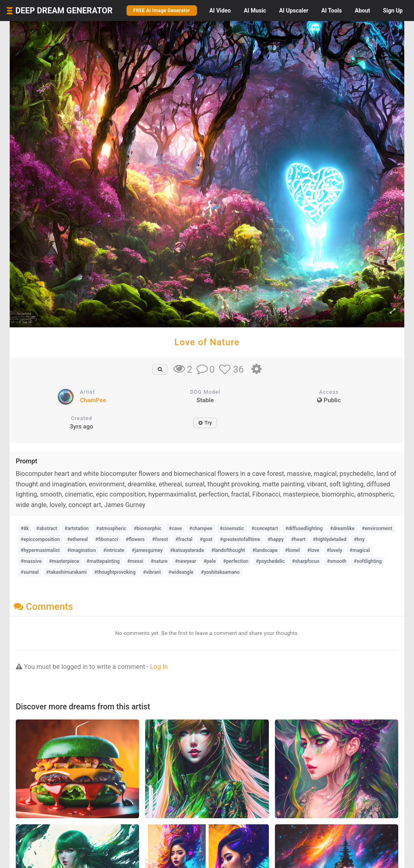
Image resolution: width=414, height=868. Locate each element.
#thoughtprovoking (115, 572)
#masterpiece (64, 561)
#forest (160, 539)
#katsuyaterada (187, 550)
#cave (175, 528)
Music (255, 11)
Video (220, 11)
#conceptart (265, 528)
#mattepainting (103, 561)
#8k (25, 528)
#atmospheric (111, 528)
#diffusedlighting (304, 528)
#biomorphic (148, 528)
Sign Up (393, 11)
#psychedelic (270, 561)
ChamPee (93, 400)
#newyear (186, 561)
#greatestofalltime (240, 539)
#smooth (337, 561)
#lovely (334, 550)
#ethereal (77, 539)
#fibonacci (107, 539)
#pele (210, 561)
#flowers (135, 539)
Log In (159, 667)
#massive (31, 561)
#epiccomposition (40, 539)
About (362, 11)
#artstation (77, 528)
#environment (377, 528)
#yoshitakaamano (220, 572)
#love (313, 550)
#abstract (47, 528)
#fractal (184, 539)
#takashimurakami (66, 572)
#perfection (236, 561)
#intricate (114, 550)
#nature (159, 561)
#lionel (292, 550)
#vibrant (152, 572)
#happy (276, 539)
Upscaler (294, 11)
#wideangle (181, 572)
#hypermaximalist (40, 550)
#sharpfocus (306, 561)
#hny (359, 539)
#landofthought (228, 550)
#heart (298, 539)
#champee (201, 528)
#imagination (81, 550)
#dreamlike (342, 528)
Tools (332, 11)
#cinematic (232, 528)
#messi (135, 561)
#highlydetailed (330, 539)
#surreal (30, 572)
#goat (206, 539)
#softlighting (368, 561)
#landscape (265, 550)
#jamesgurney (147, 550)
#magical (360, 550)
